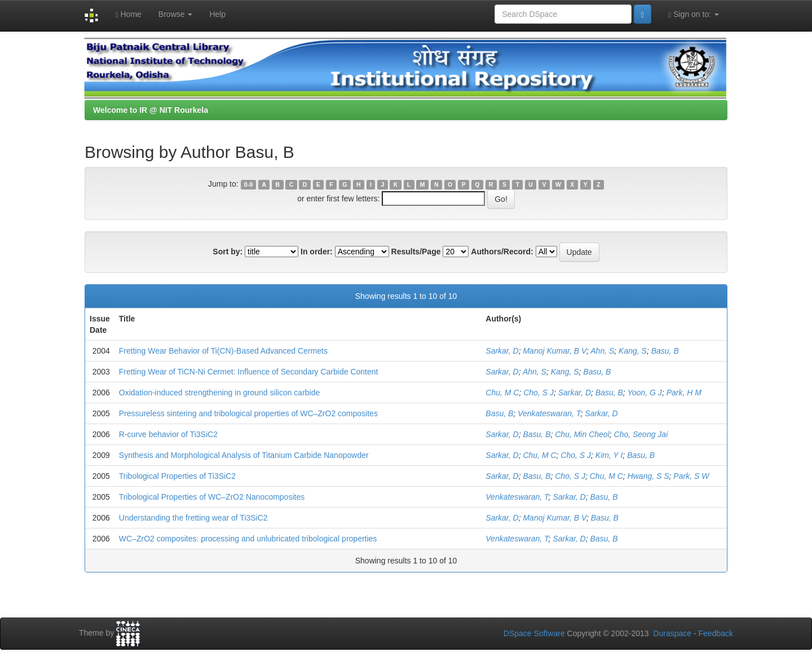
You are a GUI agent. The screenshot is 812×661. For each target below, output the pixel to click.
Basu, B (665, 351)
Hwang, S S (648, 476)
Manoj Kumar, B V (555, 351)
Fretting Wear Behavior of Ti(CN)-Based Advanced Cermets (223, 351)
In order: (317, 252)
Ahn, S (602, 351)
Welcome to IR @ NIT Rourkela (151, 110)
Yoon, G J (644, 393)
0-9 (248, 184)
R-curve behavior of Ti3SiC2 (168, 434)
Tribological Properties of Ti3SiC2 (177, 476)
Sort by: (228, 252)
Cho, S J (539, 393)
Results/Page (416, 252)
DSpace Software (534, 633)
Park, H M (684, 393)
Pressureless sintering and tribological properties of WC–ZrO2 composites (248, 413)
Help (217, 14)
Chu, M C (502, 393)
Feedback (716, 633)
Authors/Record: (502, 252)
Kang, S (633, 351)
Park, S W (691, 476)
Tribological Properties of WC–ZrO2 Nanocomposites (212, 497)
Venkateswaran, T (549, 413)
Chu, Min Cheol (582, 434)
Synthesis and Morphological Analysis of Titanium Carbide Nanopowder (244, 455)
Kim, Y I (609, 455)
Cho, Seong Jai (641, 434)
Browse (176, 14)
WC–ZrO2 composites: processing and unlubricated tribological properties (248, 539)
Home (128, 14)
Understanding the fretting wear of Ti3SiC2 (193, 518)
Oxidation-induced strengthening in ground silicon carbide (219, 393)
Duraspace (672, 633)
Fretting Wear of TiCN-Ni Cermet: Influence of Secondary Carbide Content (249, 372)
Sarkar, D (502, 351)
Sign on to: (694, 14)
